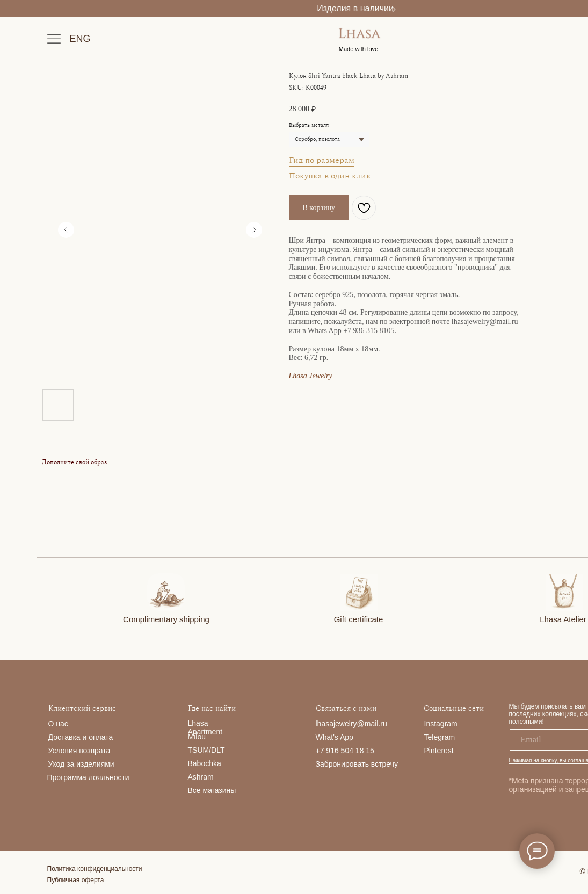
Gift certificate (359, 619)
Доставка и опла (77, 737)
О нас (58, 724)
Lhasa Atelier (563, 619)
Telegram (440, 737)
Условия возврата (79, 751)
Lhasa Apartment (205, 727)
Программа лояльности (88, 777)
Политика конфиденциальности (95, 869)
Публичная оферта (76, 880)
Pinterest (439, 751)
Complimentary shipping (166, 619)
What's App (335, 737)
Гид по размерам (322, 160)
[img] (166, 592)
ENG (80, 39)
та (109, 737)
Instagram (441, 724)
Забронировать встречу (357, 764)
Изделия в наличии (355, 8)
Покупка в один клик (330, 176)
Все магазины (212, 790)
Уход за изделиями (81, 764)
